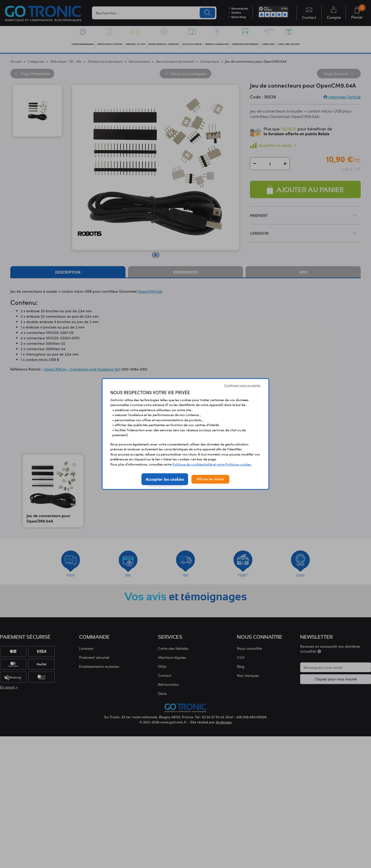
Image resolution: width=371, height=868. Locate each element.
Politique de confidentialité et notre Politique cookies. (212, 464)
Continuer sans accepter (242, 385)
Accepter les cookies (165, 479)
